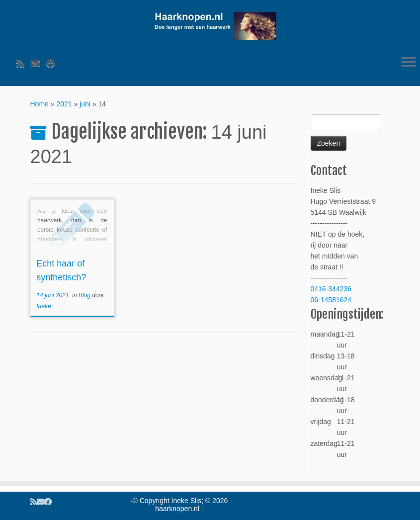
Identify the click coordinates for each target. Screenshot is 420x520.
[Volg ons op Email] (39, 64)
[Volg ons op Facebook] (54, 64)
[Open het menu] (409, 63)
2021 (64, 104)
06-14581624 (331, 300)
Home (40, 104)
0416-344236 (331, 289)
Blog (85, 295)
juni (85, 104)
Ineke (43, 306)
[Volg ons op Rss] (24, 64)
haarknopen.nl (177, 509)
